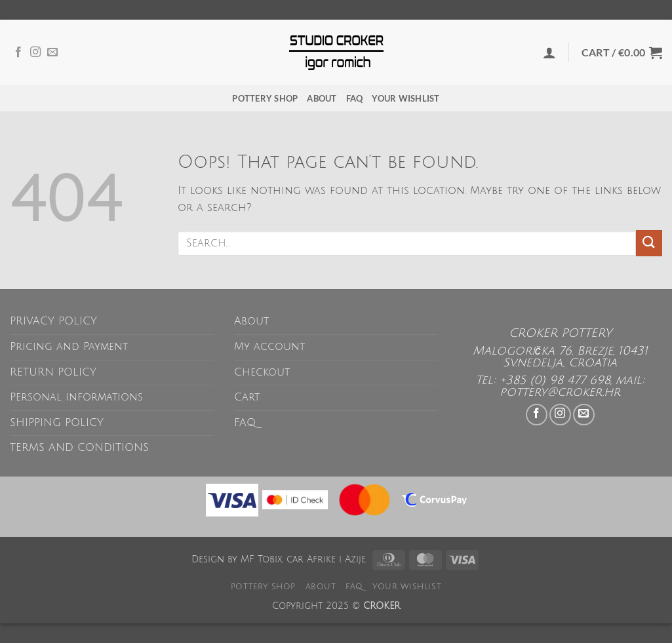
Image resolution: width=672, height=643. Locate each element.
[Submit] (649, 243)
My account (269, 347)
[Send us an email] (52, 52)
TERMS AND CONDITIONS (79, 448)
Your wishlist (405, 98)
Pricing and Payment (69, 347)
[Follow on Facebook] (18, 52)
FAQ (355, 98)
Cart (247, 397)
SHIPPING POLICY (57, 423)
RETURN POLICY (53, 372)
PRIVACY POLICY (53, 321)
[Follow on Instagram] (35, 52)
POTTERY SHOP (265, 98)
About (322, 98)
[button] (549, 52)
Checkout (262, 372)
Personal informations (76, 397)
